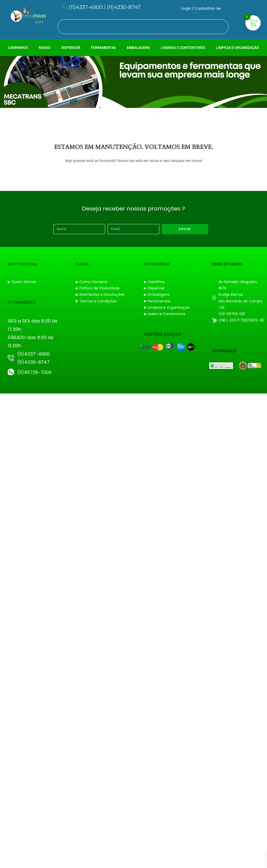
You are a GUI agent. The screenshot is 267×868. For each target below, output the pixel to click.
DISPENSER (71, 48)
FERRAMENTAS (103, 48)
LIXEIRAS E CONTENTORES (183, 48)
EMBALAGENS (138, 48)
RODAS (45, 48)
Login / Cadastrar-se (201, 8)
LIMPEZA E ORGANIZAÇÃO (238, 48)
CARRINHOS (18, 48)
